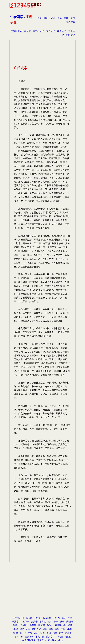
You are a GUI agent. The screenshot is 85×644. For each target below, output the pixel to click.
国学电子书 (18, 618)
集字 (16, 629)
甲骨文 (43, 622)
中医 (63, 629)
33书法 (25, 625)
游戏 (16, 633)
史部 (53, 18)
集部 (66, 18)
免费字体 (29, 637)
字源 (45, 629)
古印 (50, 622)
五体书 (26, 622)
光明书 (70, 622)
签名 (61, 633)
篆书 (56, 622)
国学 (51, 629)
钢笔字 (42, 625)
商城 (30, 633)
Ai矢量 (60, 637)
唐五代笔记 (38, 31)
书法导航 (47, 618)
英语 (49, 633)
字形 (22, 629)
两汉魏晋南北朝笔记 (21, 31)
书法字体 (16, 622)
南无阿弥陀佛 (29, 640)
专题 (73, 18)
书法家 (56, 618)
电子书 (23, 633)
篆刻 (64, 618)
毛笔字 (33, 625)
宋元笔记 (51, 31)
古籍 (57, 629)
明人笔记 (62, 31)
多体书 (50, 625)
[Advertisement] (42, 583)
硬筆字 (68, 633)
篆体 (62, 622)
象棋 (69, 629)
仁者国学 (17, 17)
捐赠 (61, 640)
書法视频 (68, 625)
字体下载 (19, 637)
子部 (59, 18)
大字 (28, 629)
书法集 (37, 618)
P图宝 (68, 637)
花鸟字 (58, 625)
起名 (36, 633)
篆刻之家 (36, 629)
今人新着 (71, 22)
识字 (42, 633)
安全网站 (52, 640)
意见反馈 (42, 640)
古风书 (34, 622)
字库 (70, 618)
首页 (40, 18)
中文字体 (40, 637)
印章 (55, 633)
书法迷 (29, 618)
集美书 (16, 625)
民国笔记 (71, 35)
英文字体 (51, 637)
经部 (46, 18)
